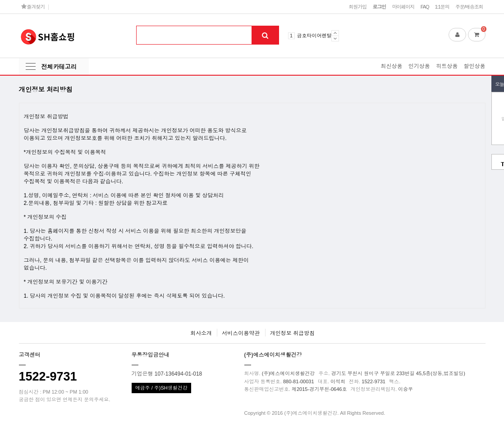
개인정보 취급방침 (292, 333)
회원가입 (357, 7)
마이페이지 (403, 7)
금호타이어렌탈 (314, 36)
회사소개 (201, 333)
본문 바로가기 (0, 0)
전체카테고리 (59, 67)
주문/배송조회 (469, 7)
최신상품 (391, 66)
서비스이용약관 (241, 333)
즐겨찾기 (33, 7)
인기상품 (419, 66)
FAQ (425, 7)
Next (335, 39)
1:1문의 (442, 7)
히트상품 (447, 66)
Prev (335, 33)
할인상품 (475, 66)
